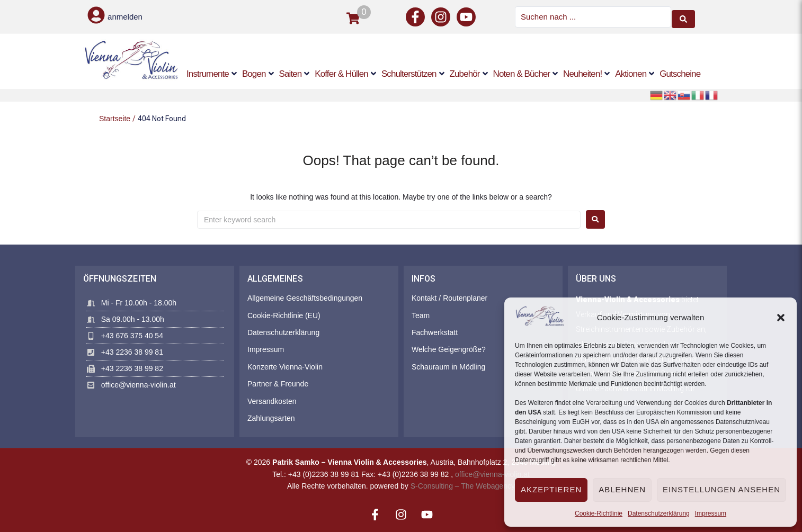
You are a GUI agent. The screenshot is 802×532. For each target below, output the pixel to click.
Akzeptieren (551, 489)
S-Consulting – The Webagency (463, 484)
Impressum (711, 513)
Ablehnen (622, 489)
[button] (781, 318)
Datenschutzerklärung (659, 513)
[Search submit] (683, 16)
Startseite (115, 117)
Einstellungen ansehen (721, 489)
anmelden (125, 16)
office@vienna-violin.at (492, 473)
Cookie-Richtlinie (599, 513)
